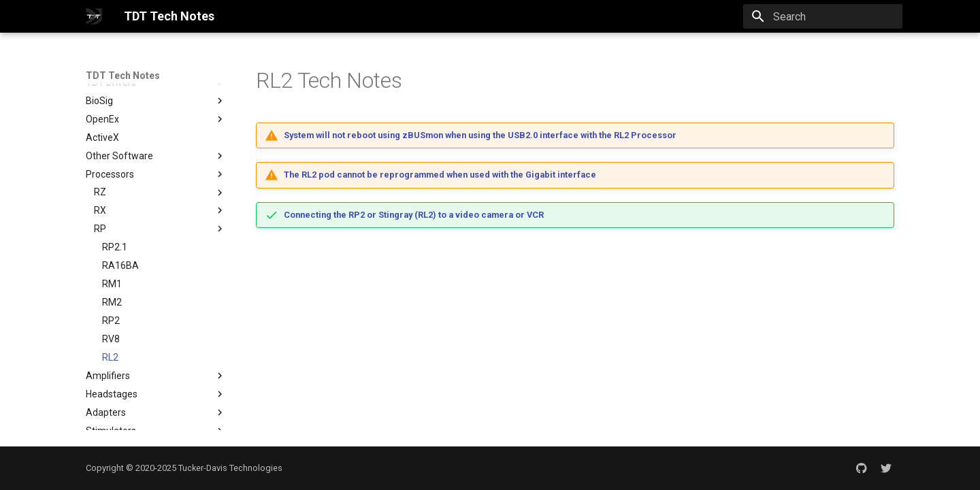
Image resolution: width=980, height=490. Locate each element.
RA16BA (120, 222)
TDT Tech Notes (123, 76)
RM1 (112, 240)
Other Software (156, 112)
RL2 (110, 314)
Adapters (156, 369)
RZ (100, 148)
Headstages (156, 350)
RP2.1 (115, 203)
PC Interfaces (156, 406)
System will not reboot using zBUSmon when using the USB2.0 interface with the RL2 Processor (480, 135)
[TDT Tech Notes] (94, 16)
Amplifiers (156, 332)
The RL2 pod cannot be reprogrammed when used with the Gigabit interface (440, 175)
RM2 (112, 259)
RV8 (111, 295)
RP (100, 185)
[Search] (823, 16)
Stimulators (156, 387)
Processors (156, 131)
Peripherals (156, 424)
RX (100, 167)
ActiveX (102, 94)
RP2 (111, 277)
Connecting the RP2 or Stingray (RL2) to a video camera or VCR (414, 215)
